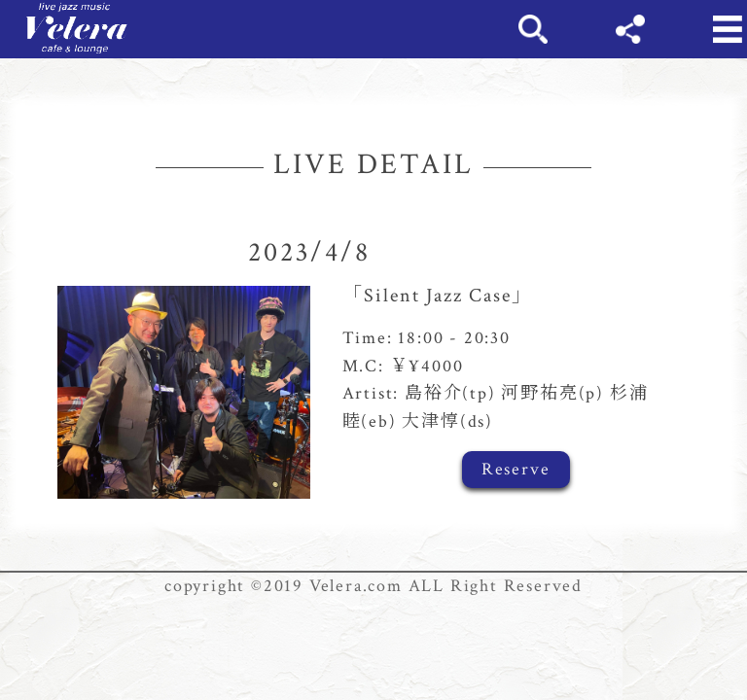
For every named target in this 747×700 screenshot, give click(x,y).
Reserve (516, 469)
